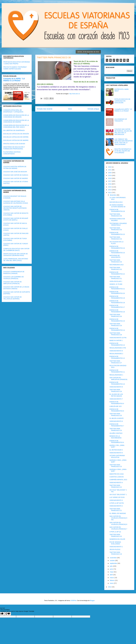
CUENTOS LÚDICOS (117, 477)
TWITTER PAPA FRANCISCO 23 (116, 466)
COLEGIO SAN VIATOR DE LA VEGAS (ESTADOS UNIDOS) (16, 288)
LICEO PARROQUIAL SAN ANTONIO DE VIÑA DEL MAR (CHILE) (16, 260)
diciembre (113, 195)
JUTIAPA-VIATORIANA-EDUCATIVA (117, 456)
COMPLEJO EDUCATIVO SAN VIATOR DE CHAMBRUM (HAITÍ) (16, 250)
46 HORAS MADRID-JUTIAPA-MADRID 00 (117, 206)
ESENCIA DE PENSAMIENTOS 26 (117, 210)
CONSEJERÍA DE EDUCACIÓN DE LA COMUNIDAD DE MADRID (16, 121)
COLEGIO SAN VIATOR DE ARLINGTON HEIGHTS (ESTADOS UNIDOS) (15, 208)
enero (112, 583)
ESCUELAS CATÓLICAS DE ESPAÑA (16, 137)
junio (112, 569)
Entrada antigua (93, 109)
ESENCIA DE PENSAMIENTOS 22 (117, 273)
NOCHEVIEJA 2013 (116, 202)
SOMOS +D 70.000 (116, 284)
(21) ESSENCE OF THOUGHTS (121, 120)
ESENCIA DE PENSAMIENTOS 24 (117, 247)
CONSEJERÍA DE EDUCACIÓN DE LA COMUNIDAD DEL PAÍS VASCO (16, 126)
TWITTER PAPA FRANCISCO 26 (116, 391)
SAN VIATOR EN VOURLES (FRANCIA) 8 (118, 523)
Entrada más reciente (45, 109)
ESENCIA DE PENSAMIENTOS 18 (117, 302)
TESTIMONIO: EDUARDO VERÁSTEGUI (118, 224)
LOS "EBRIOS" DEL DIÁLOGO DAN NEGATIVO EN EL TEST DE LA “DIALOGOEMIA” (124, 142)
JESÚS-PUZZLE (115, 549)
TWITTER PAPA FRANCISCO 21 (116, 510)
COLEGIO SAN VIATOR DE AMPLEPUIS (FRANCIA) (13, 283)
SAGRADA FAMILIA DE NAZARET (117, 220)
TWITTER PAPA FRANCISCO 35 (116, 229)
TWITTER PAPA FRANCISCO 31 (116, 278)
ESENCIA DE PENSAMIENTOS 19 (117, 297)
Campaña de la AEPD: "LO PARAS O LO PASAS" (14, 80)
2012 (110, 587)
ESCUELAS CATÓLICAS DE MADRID (16, 140)
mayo (112, 572)
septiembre (114, 563)
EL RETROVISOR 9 (116, 450)
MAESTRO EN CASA (117, 474)
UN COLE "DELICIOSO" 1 (118, 495)
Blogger (92, 600)
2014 (110, 190)
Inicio (70, 109)
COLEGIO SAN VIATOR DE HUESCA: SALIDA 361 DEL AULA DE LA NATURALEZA (123, 132)
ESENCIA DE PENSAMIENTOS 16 (117, 311)
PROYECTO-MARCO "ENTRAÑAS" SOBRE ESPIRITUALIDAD (15, 68)
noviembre (113, 558)
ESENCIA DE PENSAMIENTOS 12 (117, 357)
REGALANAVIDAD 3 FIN (118, 348)
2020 (110, 173)
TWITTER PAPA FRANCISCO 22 (116, 486)
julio (111, 566)
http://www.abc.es (75, 94)
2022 (110, 167)
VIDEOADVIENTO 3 (116, 500)
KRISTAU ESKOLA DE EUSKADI (14, 144)
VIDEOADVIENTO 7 (116, 399)
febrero (112, 580)
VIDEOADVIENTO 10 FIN (118, 338)
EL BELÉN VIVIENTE (117, 418)
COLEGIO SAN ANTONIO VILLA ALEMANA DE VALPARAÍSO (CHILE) (16, 202)
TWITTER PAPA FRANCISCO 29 (116, 325)
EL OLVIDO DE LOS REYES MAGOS (116, 395)
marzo (112, 578)
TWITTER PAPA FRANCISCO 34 (116, 238)
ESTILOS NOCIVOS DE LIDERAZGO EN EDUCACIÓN (122, 101)
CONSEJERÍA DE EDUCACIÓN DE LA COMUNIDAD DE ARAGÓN (16, 116)
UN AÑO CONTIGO (116, 433)
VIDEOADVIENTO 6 (116, 421)
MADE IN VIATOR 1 (116, 340)
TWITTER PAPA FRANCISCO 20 (116, 535)
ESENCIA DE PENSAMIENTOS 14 (117, 329)
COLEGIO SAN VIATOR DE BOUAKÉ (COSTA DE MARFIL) (16, 219)
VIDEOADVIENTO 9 (116, 351)
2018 (110, 178)
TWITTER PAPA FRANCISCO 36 (116, 215)
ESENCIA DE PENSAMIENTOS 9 (117, 403)
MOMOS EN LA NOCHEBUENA (115, 437)
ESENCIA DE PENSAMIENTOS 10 (117, 383)
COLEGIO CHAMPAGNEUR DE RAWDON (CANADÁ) (14, 273)
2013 (110, 193)
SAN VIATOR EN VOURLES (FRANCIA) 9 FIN (118, 518)
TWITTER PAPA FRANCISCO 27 (116, 362)
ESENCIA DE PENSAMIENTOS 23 (117, 252)
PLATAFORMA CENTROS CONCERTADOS (12, 153)
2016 (110, 184)
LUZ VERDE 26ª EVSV (117, 497)
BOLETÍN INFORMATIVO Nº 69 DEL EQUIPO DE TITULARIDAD (123, 151)
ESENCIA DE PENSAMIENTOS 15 (117, 320)
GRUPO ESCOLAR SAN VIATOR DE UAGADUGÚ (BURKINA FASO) (16, 255)
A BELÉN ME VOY (116, 406)
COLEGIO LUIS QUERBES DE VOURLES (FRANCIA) (14, 278)
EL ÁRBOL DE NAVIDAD (118, 513)
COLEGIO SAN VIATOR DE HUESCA (16, 175)
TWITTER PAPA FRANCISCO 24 (116, 430)
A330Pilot (73, 600)
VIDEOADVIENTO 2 (116, 506)
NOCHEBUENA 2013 (116, 265)
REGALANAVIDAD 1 (116, 375)
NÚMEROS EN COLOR (117, 539)
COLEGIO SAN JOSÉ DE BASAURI (15, 172)
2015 (110, 187)
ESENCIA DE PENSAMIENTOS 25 (117, 233)
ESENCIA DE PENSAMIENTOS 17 (117, 306)
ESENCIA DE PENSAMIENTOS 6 (117, 442)
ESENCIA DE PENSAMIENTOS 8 (117, 410)
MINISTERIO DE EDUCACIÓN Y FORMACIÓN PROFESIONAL (14, 148)
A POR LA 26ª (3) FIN (117, 503)
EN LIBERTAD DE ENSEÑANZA (14, 130)
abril (111, 575)
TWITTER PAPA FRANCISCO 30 (116, 315)
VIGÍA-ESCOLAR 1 (116, 281)
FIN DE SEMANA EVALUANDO (115, 543)
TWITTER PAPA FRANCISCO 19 (116, 553)
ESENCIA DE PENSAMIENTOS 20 (117, 293)
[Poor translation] (8, 614)
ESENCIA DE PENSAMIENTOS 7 (117, 425)
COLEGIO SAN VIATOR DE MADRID (16, 178)
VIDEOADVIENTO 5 (116, 453)
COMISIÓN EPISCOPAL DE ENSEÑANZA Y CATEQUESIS (13, 111)
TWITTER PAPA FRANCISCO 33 (116, 261)
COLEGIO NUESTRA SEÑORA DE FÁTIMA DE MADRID (15, 167)
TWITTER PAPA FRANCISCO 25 (116, 415)
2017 (110, 181)
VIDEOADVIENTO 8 (116, 387)
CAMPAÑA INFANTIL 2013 (118, 480)
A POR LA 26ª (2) (115, 532)
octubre (113, 561)
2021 (110, 170)
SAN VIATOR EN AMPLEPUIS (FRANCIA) (118, 379)
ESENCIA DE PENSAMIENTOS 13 (117, 344)
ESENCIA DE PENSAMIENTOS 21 (117, 288)
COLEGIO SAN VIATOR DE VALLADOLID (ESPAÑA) (13, 298)
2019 (110, 175)
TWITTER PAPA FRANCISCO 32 (116, 268)
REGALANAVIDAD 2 (116, 354)
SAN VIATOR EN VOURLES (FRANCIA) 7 (118, 528)
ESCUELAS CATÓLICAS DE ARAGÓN (16, 134)
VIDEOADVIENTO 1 (116, 547)
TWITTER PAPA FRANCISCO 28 (116, 334)
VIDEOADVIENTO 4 (116, 483)
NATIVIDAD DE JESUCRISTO (115, 256)
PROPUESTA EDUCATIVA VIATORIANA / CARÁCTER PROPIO (17, 63)
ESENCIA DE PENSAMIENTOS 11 (117, 371)
